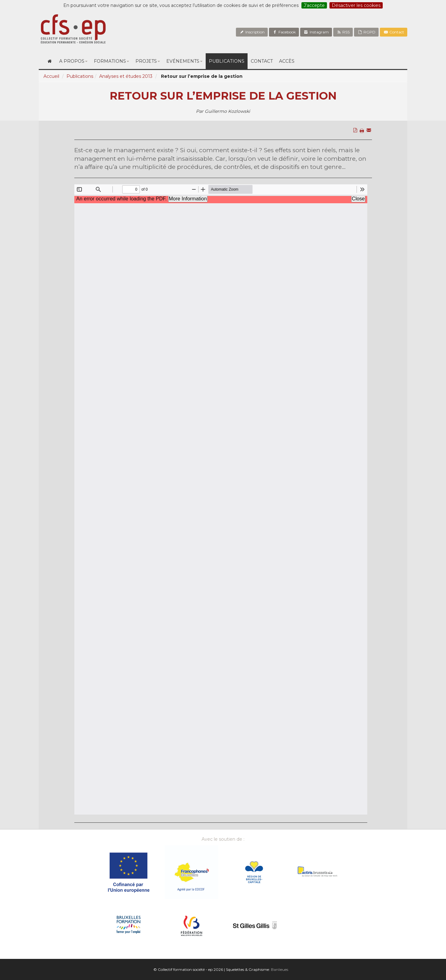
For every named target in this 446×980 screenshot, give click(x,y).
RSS (343, 32)
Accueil (51, 76)
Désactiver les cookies (356, 5)
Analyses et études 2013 (126, 76)
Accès (287, 61)
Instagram (316, 32)
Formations (111, 61)
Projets (148, 61)
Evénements (184, 61)
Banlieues (280, 969)
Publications (227, 61)
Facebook (284, 32)
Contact (394, 32)
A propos (73, 61)
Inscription (252, 32)
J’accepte (314, 5)
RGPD (366, 32)
